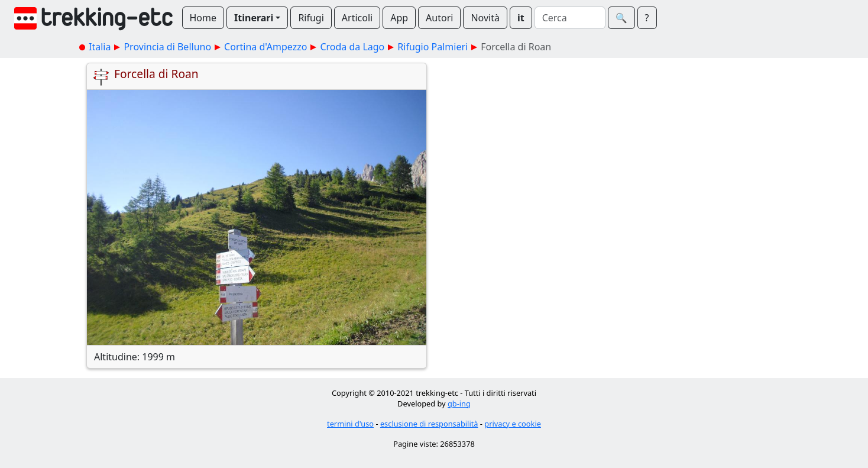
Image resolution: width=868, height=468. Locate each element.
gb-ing (459, 404)
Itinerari (254, 18)
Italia (100, 47)
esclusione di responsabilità (429, 424)
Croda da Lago (352, 47)
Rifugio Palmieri (433, 47)
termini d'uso (350, 424)
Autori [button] (439, 18)
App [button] (399, 18)
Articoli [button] (357, 18)
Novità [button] (485, 18)
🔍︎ (621, 18)
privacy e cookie (513, 424)
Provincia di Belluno (167, 47)
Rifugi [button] (311, 18)
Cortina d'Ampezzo (265, 47)
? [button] (647, 18)
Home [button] (203, 18)
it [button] (521, 18)
